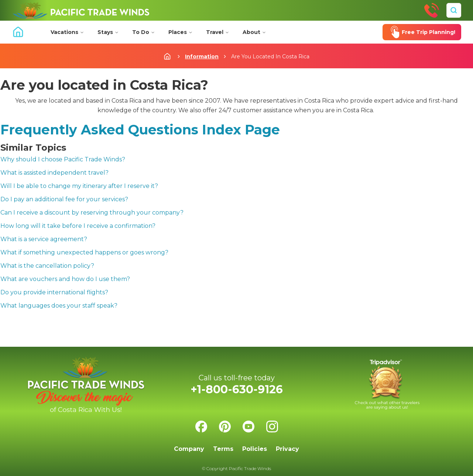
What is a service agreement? (44, 239)
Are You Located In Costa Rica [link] (270, 56)
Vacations (67, 32)
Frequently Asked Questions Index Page (140, 130)
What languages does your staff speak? (59, 306)
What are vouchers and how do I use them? (65, 279)
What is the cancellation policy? (47, 266)
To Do (144, 32)
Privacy (287, 449)
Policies (255, 449)
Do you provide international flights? (54, 292)
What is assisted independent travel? (54, 173)
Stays (108, 32)
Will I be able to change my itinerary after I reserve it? (79, 186)
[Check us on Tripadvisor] (387, 385)
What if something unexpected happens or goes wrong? (84, 252)
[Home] (81, 10)
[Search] (454, 10)
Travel (218, 32)
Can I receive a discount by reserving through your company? (92, 213)
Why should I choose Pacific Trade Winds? (63, 159)
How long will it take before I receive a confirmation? (78, 226)
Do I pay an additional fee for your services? (64, 199)
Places (181, 32)
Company (189, 449)
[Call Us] (432, 10)
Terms (223, 449)
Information (202, 56)
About (254, 32)
